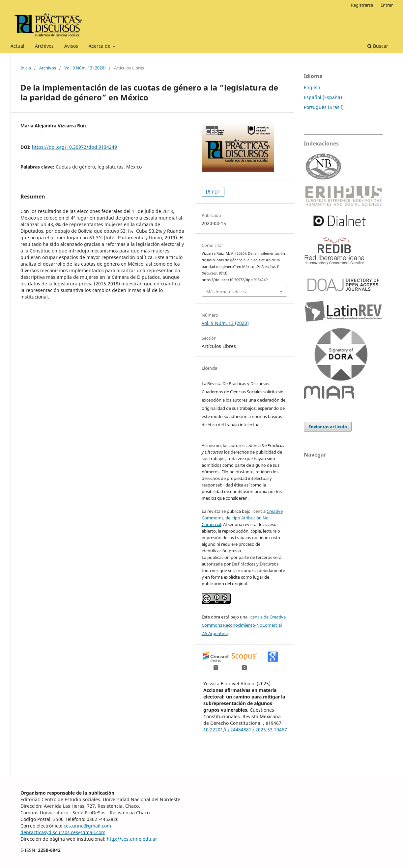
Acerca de (100, 46)
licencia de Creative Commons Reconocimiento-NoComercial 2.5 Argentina (244, 625)
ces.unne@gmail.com (87, 826)
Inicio (26, 68)
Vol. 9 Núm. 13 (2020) (85, 68)
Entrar (387, 5)
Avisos (71, 46)
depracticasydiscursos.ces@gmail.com (63, 832)
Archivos (44, 46)
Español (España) (323, 97)
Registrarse (362, 5)
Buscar (378, 46)
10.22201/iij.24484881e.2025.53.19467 (245, 730)
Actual (17, 46)
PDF (215, 192)
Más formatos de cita (227, 292)
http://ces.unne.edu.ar (132, 839)
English (312, 87)
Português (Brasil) (324, 107)
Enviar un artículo (328, 427)
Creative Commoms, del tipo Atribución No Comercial (242, 518)
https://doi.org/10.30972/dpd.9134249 (74, 147)
